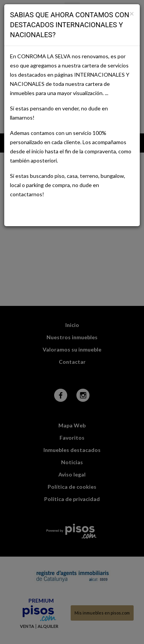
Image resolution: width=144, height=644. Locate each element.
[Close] (132, 13)
